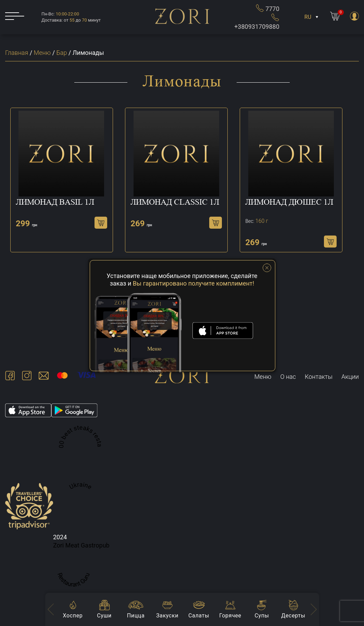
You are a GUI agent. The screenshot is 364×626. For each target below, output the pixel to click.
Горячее (230, 616)
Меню (42, 53)
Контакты (319, 377)
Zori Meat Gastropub (81, 545)
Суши (104, 616)
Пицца (136, 616)
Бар (62, 53)
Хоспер (73, 616)
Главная (17, 53)
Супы (262, 616)
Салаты (199, 616)
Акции (350, 377)
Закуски (167, 616)
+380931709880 (257, 22)
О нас (288, 377)
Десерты (293, 616)
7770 (267, 8)
